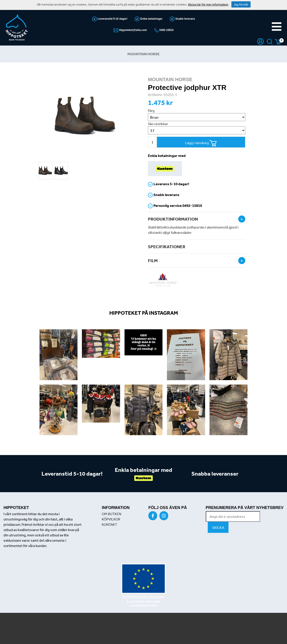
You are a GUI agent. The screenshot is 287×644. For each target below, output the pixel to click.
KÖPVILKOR (111, 519)
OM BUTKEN (111, 514)
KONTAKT (110, 524)
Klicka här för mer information (208, 4)
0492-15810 (166, 30)
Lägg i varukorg (201, 143)
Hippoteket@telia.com (133, 30)
